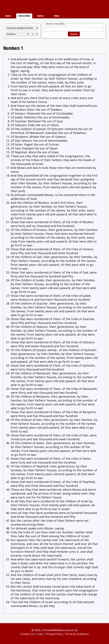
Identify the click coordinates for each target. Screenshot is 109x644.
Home (8, 16)
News (57, 16)
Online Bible (24, 16)
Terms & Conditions (77, 634)
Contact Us (27, 634)
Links (40, 634)
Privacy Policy (54, 634)
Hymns (40, 16)
